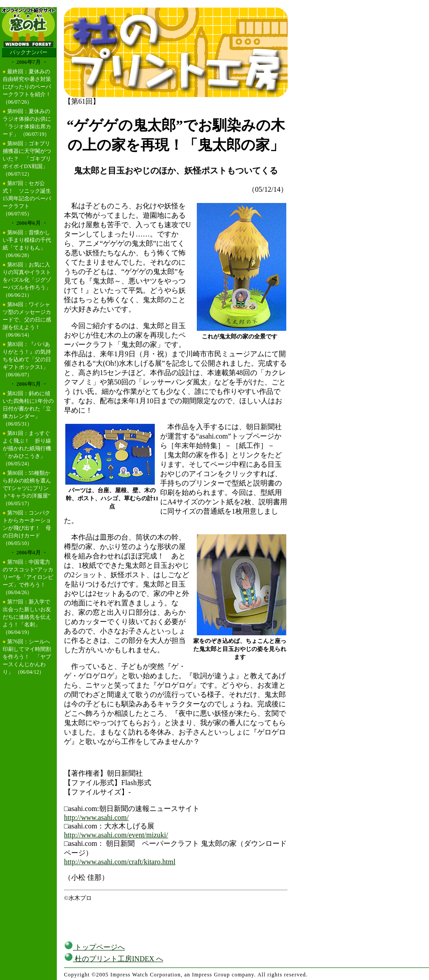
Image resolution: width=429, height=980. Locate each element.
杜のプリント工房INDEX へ (114, 959)
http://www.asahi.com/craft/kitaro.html (120, 862)
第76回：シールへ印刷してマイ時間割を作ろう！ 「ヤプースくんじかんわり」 (27, 657)
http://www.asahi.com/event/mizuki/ (116, 835)
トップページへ (94, 947)
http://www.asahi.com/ (96, 817)
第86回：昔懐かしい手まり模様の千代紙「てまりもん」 (27, 240)
